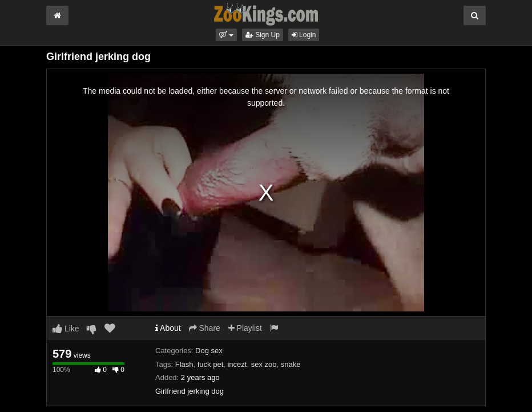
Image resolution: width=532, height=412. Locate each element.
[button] (226, 35)
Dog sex (209, 351)
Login (304, 35)
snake (291, 364)
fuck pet (211, 364)
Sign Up (263, 35)
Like (66, 329)
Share (205, 328)
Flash (184, 364)
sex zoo (264, 364)
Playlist (245, 328)
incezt (237, 364)
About (168, 328)
